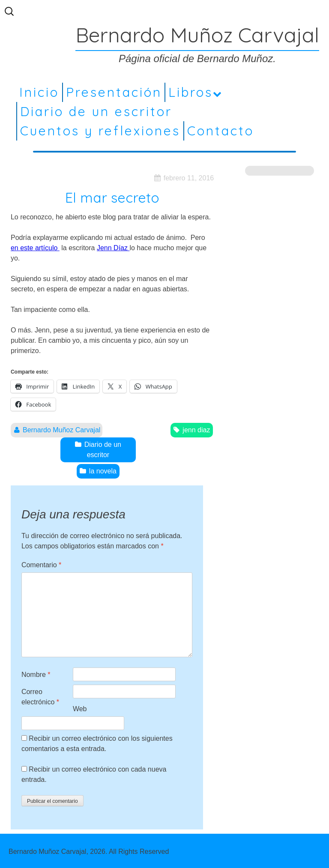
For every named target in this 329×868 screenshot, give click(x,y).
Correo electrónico (40, 697)
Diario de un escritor (96, 111)
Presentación (114, 92)
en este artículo (35, 248)
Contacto (221, 131)
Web (80, 709)
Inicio (39, 92)
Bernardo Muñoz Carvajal (61, 430)
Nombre (36, 675)
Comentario (41, 565)
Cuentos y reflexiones (100, 131)
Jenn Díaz (113, 248)
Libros (191, 92)
